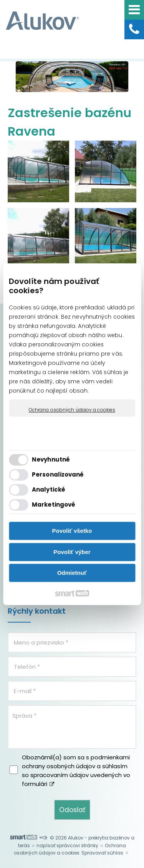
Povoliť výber (72, 552)
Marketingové (54, 505)
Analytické (49, 489)
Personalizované (58, 474)
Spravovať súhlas (102, 853)
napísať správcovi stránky (67, 845)
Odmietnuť (72, 573)
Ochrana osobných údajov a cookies (72, 410)
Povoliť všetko (72, 531)
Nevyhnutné (51, 459)
